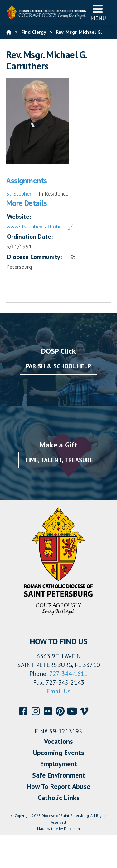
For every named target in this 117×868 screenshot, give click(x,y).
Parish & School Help (58, 366)
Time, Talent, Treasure (59, 460)
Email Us (58, 691)
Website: (19, 217)
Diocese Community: (34, 257)
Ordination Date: (30, 237)
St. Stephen (19, 194)
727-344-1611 (68, 674)
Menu (98, 12)
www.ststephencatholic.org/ (39, 226)
